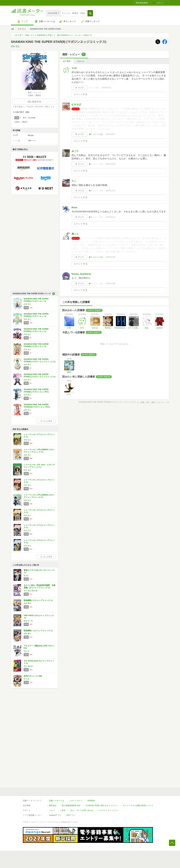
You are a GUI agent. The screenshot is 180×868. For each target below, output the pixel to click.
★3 (90, 191)
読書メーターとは (57, 801)
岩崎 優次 (27, 603)
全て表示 (67, 61)
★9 (90, 257)
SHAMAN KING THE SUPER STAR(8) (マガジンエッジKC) (36, 391)
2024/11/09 (110, 257)
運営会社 (53, 806)
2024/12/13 (106, 88)
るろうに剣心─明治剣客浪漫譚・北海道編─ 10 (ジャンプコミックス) (39, 587)
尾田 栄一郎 (28, 621)
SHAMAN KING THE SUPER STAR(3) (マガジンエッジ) (36, 315)
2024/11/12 (110, 217)
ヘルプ (52, 810)
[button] (90, 13)
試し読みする (35, 102)
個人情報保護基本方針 (71, 806)
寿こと (75, 234)
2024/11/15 (110, 191)
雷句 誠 (26, 679)
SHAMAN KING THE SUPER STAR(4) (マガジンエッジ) (36, 330)
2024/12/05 (110, 164)
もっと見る (46, 421)
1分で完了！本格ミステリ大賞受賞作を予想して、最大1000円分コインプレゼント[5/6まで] (53, 35)
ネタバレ (81, 61)
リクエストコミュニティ (109, 810)
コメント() (94, 88)
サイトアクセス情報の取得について (138, 806)
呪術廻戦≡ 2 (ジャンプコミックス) (38, 600)
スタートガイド (76, 801)
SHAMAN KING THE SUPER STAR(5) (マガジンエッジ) (36, 345)
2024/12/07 (110, 134)
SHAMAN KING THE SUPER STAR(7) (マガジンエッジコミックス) (40, 376)
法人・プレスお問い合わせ (82, 810)
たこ (74, 181)
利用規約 (91, 801)
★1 (90, 164)
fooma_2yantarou (81, 274)
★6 (90, 134)
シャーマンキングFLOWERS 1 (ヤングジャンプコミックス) (39, 451)
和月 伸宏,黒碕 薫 (30, 591)
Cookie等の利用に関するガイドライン (102, 806)
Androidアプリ (55, 815)
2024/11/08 (110, 284)
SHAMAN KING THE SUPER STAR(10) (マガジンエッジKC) (37, 406)
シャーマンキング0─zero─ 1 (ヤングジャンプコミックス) (39, 466)
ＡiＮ (74, 68)
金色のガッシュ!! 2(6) (33, 676)
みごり (75, 151)
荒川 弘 (26, 651)
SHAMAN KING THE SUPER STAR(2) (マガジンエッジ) (36, 300)
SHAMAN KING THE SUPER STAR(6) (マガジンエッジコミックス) (40, 360)
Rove (74, 207)
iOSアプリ (71, 815)
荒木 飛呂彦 (28, 666)
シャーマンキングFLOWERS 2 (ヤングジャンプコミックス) (39, 496)
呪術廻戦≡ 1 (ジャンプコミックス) (38, 631)
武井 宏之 (22, 29)
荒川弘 (26, 576)
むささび (76, 104)
